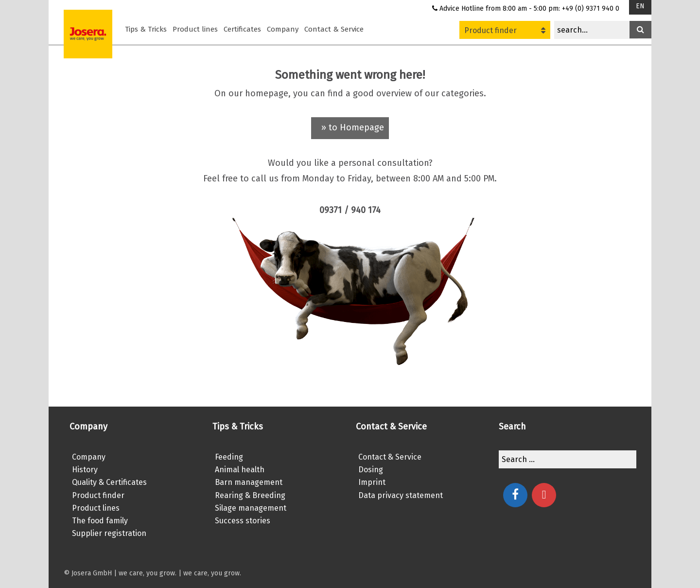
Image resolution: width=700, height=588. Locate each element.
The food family (100, 521)
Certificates (242, 29)
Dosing (371, 470)
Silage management (251, 508)
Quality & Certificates (109, 482)
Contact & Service (334, 29)
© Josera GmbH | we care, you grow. (120, 573)
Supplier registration (109, 533)
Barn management (249, 482)
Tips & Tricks (146, 29)
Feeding (229, 457)
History (85, 470)
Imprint (372, 482)
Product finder (505, 30)
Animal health (240, 470)
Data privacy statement (401, 495)
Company (283, 29)
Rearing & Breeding (250, 495)
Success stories (243, 521)
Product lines (195, 29)
